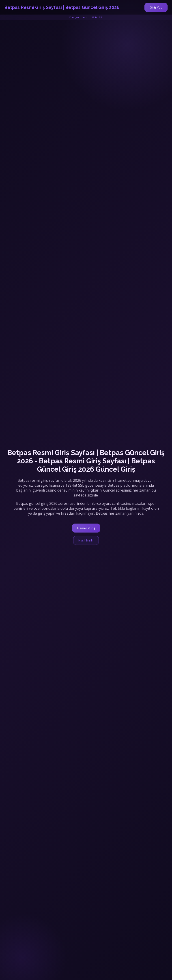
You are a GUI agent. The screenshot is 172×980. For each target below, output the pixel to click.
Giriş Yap (156, 7)
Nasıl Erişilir (86, 540)
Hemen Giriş (86, 528)
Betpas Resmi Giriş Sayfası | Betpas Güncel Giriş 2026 (62, 7)
